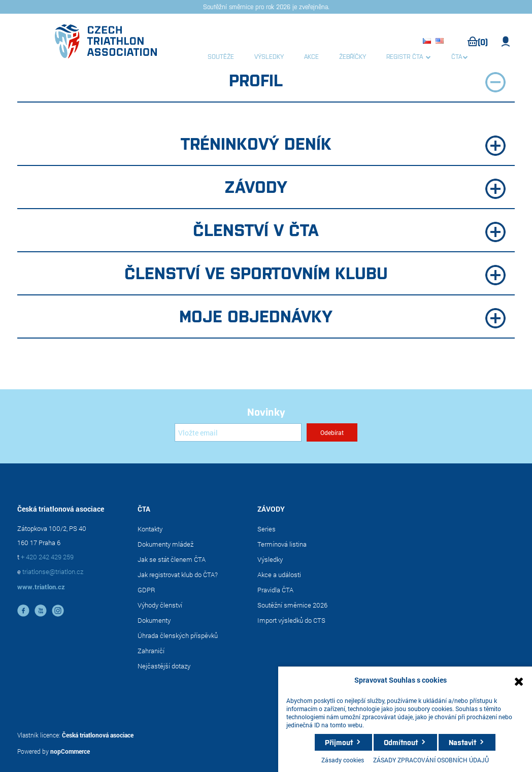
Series (267, 529)
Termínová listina (282, 544)
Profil (367, 80)
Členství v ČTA (349, 230)
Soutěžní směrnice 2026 (292, 605)
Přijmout (339, 742)
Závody (365, 187)
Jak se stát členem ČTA (172, 559)
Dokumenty (154, 620)
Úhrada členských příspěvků (178, 635)
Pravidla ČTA (275, 590)
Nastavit (462, 742)
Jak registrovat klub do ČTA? (178, 575)
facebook (23, 611)
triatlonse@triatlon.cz (53, 572)
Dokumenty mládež (165, 544)
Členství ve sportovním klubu (315, 273)
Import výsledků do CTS (291, 620)
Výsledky (270, 559)
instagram (58, 611)
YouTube (41, 611)
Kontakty (150, 529)
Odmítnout (401, 742)
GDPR (146, 590)
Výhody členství (160, 605)
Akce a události (279, 575)
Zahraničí (151, 651)
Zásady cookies (343, 760)
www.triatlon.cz (41, 587)
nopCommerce (70, 751)
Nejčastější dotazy (164, 666)
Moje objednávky (342, 316)
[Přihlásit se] (238, 432)
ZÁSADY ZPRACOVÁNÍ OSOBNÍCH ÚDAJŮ (431, 760)
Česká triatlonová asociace (98, 735)
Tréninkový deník (343, 144)
